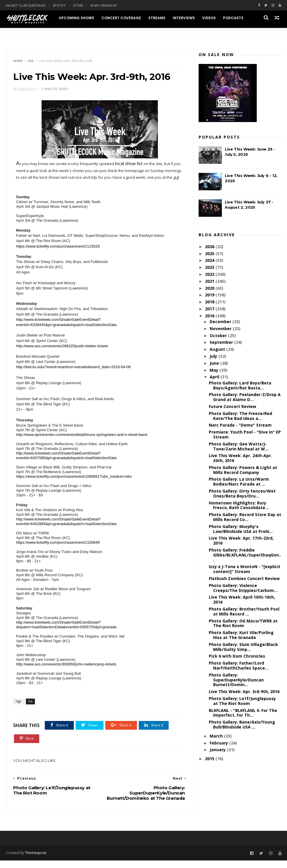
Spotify (59, 5)
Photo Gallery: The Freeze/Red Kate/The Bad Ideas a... (240, 416)
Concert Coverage (121, 18)
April (215, 377)
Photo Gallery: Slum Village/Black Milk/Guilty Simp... (243, 647)
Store (78, 5)
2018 (210, 302)
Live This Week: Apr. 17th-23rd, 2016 (241, 541)
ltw (31, 61)
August (218, 349)
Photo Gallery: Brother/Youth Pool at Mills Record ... (244, 612)
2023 (210, 267)
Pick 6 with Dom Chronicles (237, 656)
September (222, 342)
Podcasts (233, 18)
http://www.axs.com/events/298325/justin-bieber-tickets (62, 353)
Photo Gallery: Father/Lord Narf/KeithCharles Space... (239, 666)
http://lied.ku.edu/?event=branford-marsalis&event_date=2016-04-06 (74, 374)
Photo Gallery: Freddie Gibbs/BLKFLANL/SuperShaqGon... (245, 555)
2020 (210, 288)
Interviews (184, 18)
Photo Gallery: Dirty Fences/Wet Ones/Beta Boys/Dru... (242, 494)
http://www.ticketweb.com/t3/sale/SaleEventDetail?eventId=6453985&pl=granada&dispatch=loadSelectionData (66, 529)
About (257, 31)
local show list (129, 164)
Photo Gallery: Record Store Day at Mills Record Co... (245, 517)
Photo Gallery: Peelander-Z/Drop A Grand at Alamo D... (245, 397)
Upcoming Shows (76, 18)
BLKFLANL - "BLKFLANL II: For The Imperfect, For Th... (243, 713)
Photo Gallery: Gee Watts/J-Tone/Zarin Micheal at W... (239, 447)
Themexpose (36, 861)
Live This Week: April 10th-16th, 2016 (242, 600)
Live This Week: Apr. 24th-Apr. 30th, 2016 (240, 458)
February (219, 743)
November (221, 329)
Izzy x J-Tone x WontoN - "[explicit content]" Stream (245, 569)
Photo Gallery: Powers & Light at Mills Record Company (243, 470)
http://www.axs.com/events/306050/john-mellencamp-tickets (66, 671)
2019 (210, 295)
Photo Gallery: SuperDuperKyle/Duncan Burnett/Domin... (236, 680)
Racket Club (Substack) (26, 5)
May (215, 370)
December (221, 322)
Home (18, 61)
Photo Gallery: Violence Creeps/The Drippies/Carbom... (243, 588)
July (214, 356)
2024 (210, 261)
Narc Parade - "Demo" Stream (240, 425)
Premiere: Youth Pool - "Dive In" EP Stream (245, 435)
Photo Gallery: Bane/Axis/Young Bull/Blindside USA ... (242, 725)
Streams (157, 18)
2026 (210, 247)
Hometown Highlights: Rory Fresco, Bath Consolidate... (239, 506)
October (219, 336)
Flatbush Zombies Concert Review (244, 579)
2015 (210, 759)
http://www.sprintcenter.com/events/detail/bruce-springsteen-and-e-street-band (82, 442)
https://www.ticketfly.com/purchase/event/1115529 (58, 254)
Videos (209, 18)
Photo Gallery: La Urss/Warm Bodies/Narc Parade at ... (239, 482)
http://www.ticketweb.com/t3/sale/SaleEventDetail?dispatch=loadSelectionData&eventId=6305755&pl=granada (66, 632)
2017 (210, 309)
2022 (210, 274)
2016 (210, 316)
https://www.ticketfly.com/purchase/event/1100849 (58, 550)
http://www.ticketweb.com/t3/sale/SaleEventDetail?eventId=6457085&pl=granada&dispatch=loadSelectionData (66, 463)
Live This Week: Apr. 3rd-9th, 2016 (244, 692)
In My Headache (104, 5)
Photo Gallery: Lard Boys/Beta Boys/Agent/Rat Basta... (240, 386)
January (218, 750)
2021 (210, 281)
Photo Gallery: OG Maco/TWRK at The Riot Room (243, 624)
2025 (210, 254)
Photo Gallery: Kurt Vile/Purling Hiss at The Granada (241, 635)
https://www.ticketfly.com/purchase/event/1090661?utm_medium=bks (74, 484)
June (215, 363)
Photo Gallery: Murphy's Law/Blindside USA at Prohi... (241, 529)
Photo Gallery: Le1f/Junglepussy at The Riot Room (242, 701)
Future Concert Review (232, 407)
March (217, 736)
